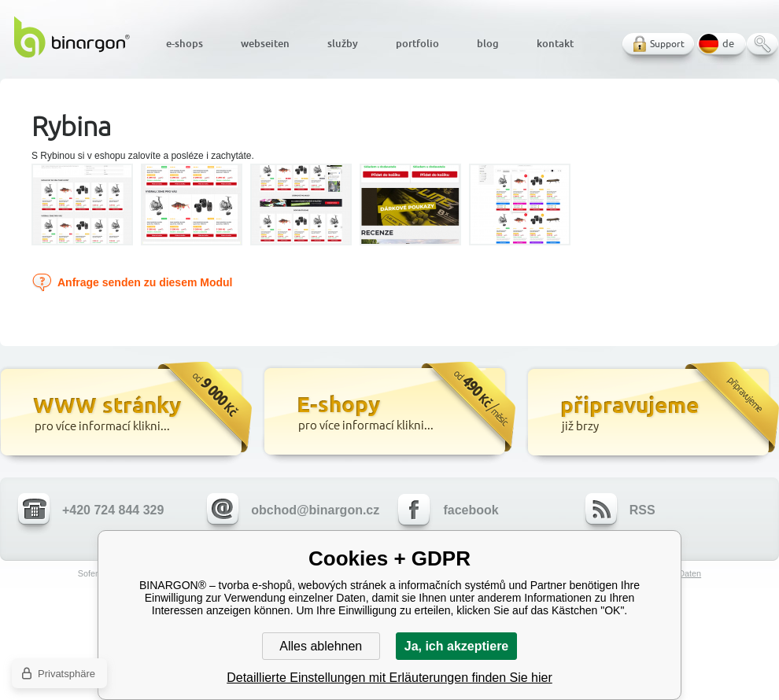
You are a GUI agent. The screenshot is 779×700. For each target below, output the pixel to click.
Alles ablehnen (321, 646)
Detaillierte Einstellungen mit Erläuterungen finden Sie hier (389, 678)
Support (667, 44)
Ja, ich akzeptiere (457, 646)
